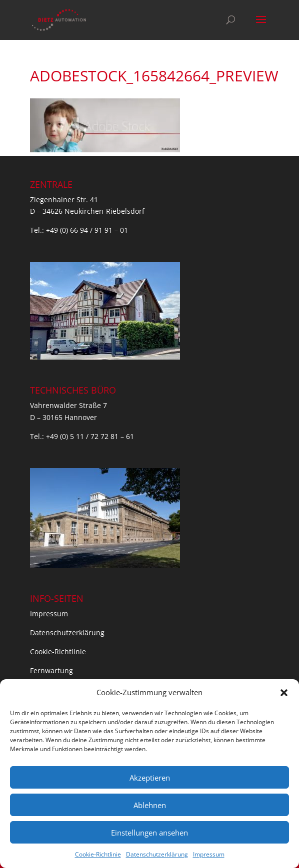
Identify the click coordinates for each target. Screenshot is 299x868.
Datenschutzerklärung (157, 854)
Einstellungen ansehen (149, 833)
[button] (284, 693)
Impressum (209, 854)
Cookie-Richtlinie (98, 854)
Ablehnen (150, 805)
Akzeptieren (150, 778)
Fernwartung (51, 670)
